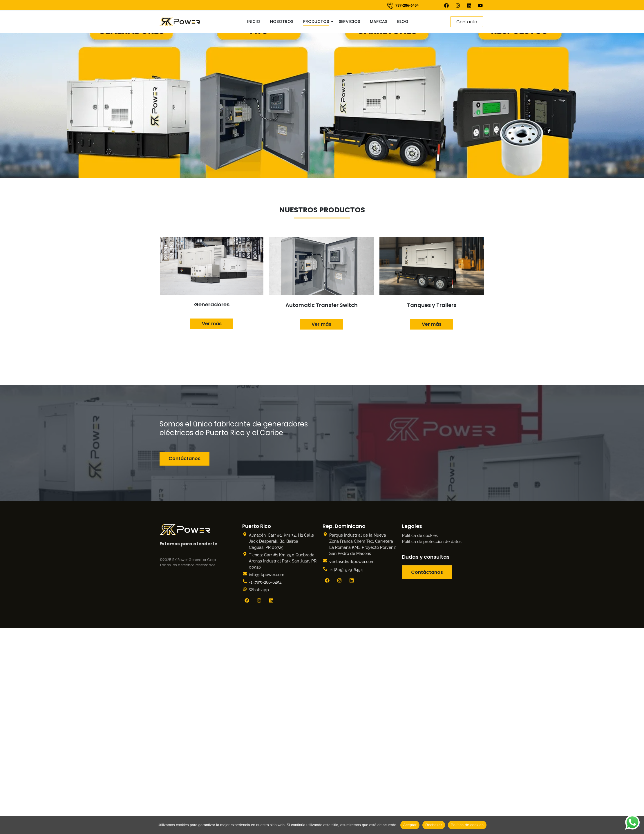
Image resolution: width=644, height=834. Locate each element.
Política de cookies (420, 536)
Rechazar (434, 825)
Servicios (349, 21)
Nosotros (282, 21)
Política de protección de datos (432, 542)
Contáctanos (184, 458)
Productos (317, 21)
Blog (403, 21)
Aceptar (410, 825)
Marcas (379, 21)
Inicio (254, 21)
